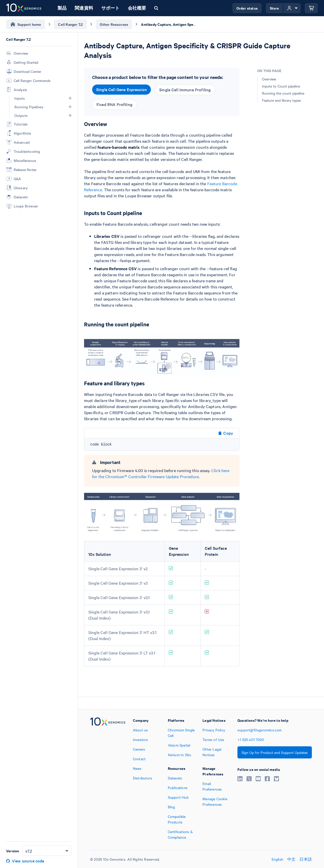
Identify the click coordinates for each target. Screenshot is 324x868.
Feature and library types (281, 100)
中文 (291, 859)
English (277, 859)
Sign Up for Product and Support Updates (275, 752)
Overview (269, 79)
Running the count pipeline (283, 93)
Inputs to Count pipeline (281, 86)
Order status (247, 8)
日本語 (306, 859)
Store (275, 8)
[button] (70, 98)
